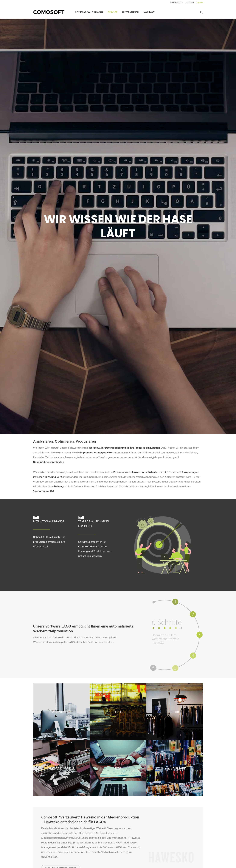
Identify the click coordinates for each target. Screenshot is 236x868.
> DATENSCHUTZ (137, 729)
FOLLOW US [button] (92, 780)
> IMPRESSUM (135, 744)
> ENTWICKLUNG (137, 772)
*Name (158, 566)
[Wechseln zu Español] (62, 691)
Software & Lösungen (89, 12)
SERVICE (113, 12)
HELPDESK (190, 3)
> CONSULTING (136, 767)
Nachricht (118, 620)
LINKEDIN (86, 774)
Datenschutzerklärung (102, 667)
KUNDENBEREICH (176, 3)
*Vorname (73, 566)
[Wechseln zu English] (41, 691)
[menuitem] (177, 3)
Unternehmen (130, 12)
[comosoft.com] (49, 12)
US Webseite (88, 739)
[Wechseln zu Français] (51, 691)
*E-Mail (158, 584)
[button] (202, 12)
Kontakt (149, 12)
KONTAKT (134, 719)
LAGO (167, 102)
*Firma (73, 584)
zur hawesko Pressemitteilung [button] (61, 497)
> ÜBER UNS (134, 724)
